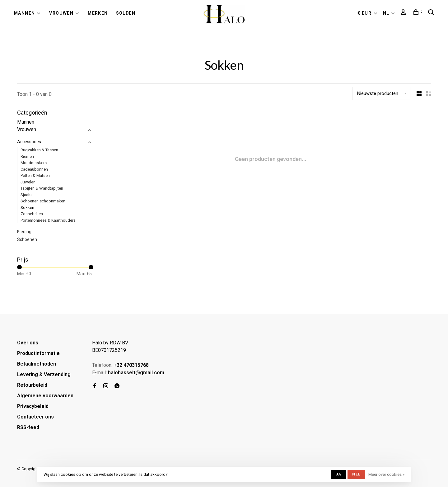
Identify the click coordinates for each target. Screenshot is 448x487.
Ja (338, 474)
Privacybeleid (33, 406)
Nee (356, 474)
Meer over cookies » (386, 474)
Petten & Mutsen (35, 175)
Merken (98, 13)
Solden (126, 13)
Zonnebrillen (32, 214)
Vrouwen (61, 13)
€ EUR (365, 13)
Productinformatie (38, 353)
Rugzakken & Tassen (39, 150)
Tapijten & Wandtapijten (42, 188)
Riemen (27, 156)
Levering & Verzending (44, 374)
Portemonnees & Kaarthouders (48, 220)
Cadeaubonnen (34, 169)
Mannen (24, 13)
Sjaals (26, 195)
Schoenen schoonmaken (43, 201)
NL (386, 13)
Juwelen (28, 182)
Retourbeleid (32, 385)
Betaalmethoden (37, 364)
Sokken (27, 208)
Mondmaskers (34, 163)
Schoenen (27, 239)
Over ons (28, 343)
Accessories (29, 142)
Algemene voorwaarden (45, 396)
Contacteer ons (35, 417)
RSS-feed (28, 427)
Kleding (24, 232)
